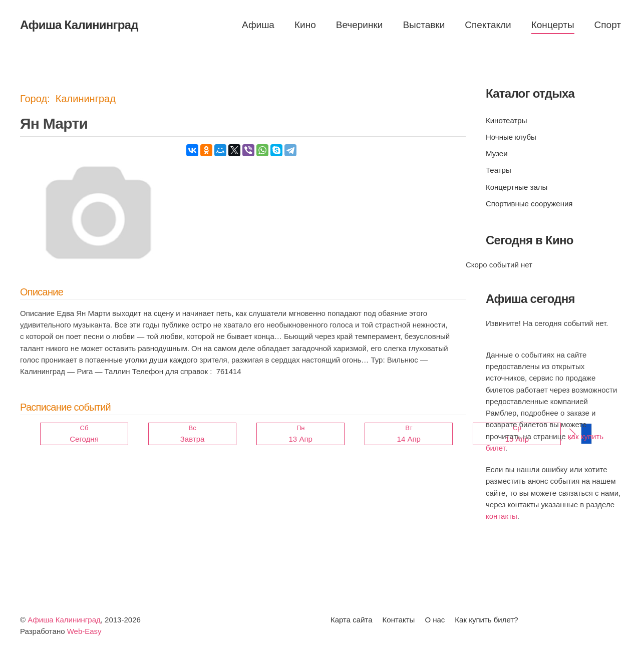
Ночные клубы (511, 137)
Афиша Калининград (64, 620)
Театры (499, 170)
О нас (435, 620)
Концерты (553, 25)
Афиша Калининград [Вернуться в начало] (79, 25)
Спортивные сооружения (529, 204)
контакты (502, 516)
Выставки (424, 25)
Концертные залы (517, 187)
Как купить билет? (486, 620)
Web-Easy (84, 631)
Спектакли (488, 25)
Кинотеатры (506, 120)
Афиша (258, 25)
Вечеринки (360, 25)
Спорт (608, 25)
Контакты (399, 620)
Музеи (497, 153)
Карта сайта (352, 620)
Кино (305, 25)
